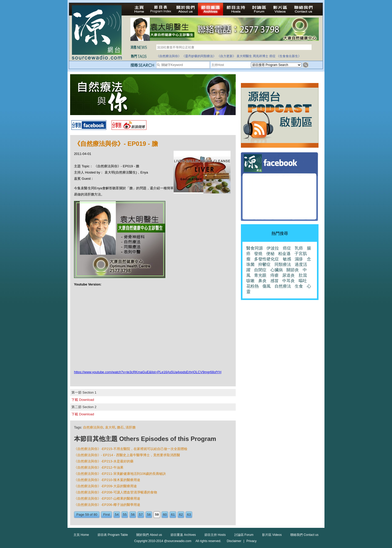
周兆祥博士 (261, 56)
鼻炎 (262, 281)
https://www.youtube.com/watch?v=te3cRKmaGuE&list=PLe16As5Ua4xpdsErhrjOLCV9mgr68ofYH (148, 372)
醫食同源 (255, 248)
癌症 (272, 56)
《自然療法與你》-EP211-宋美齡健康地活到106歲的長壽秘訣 (120, 474)
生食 (299, 286)
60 (165, 515)
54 (117, 515)
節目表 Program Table (113, 535)
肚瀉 (303, 275)
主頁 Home (81, 535)
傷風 (267, 286)
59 (157, 515)
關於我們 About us (149, 535)
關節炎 (293, 270)
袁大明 (110, 427)
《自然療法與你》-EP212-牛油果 (99, 467)
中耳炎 (289, 281)
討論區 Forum (244, 535)
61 (173, 515)
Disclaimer (234, 541)
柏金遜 (284, 254)
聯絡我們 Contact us (304, 535)
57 (141, 515)
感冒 (275, 281)
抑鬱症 (264, 264)
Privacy (251, 541)
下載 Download (83, 400)
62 (181, 515)
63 (189, 515)
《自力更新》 (226, 56)
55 (125, 515)
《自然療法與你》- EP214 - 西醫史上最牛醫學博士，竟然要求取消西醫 (127, 455)
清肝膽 (131, 427)
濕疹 (299, 259)
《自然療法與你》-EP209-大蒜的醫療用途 (105, 486)
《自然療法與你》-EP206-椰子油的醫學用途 (107, 505)
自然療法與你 (93, 427)
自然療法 (283, 286)
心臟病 (277, 270)
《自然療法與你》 (169, 56)
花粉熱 (253, 286)
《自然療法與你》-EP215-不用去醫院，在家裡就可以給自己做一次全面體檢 (131, 449)
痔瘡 (275, 275)
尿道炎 (289, 275)
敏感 (287, 259)
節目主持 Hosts (215, 535)
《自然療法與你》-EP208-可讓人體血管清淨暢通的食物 (116, 492)
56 (133, 515)
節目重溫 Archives (183, 535)
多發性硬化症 (267, 259)
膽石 (120, 427)
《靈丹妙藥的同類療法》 (199, 56)
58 (149, 515)
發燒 (258, 254)
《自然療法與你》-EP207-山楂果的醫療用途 (107, 498)
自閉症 (260, 270)
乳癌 (299, 248)
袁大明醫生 (244, 56)
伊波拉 (273, 248)
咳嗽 (250, 281)
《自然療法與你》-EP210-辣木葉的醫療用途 (107, 480)
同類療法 (283, 264)
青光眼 (260, 275)
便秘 (270, 254)
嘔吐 (303, 281)
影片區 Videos (272, 535)
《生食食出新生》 (289, 56)
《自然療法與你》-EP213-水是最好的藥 (104, 461)
